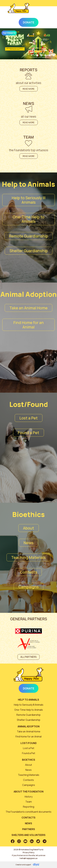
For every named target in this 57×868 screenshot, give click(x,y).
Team (29, 802)
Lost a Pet (29, 418)
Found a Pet (28, 433)
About (29, 528)
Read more (29, 89)
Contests (28, 572)
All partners (28, 657)
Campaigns (28, 587)
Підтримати (9, 33)
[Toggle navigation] (45, 11)
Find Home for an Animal (29, 325)
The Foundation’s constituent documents (28, 812)
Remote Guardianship (28, 236)
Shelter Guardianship (29, 251)
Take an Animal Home (28, 308)
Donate (29, 22)
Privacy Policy (28, 852)
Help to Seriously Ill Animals (29, 200)
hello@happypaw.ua (28, 858)
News (28, 543)
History (29, 797)
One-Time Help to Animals (28, 219)
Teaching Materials (28, 557)
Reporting (29, 807)
